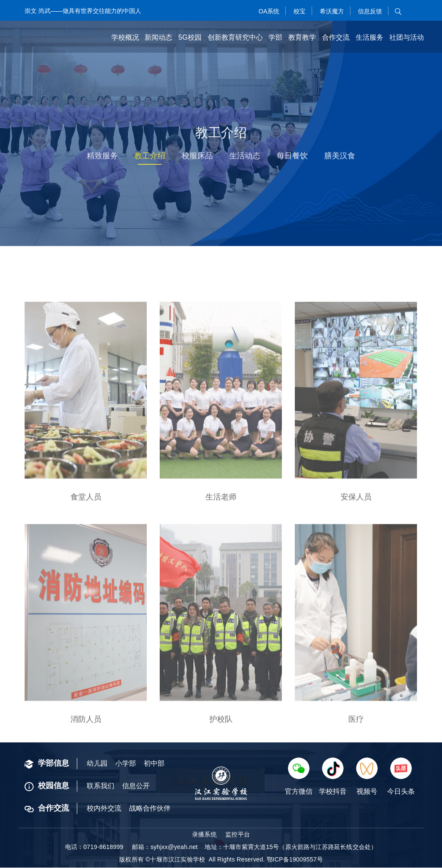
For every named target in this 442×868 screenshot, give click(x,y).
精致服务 (100, 158)
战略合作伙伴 (150, 809)
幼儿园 (97, 764)
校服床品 (197, 158)
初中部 (154, 764)
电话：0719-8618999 (94, 847)
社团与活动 (407, 37)
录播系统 (204, 835)
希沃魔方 (331, 11)
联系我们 (101, 786)
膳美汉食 (342, 158)
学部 (275, 37)
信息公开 (136, 786)
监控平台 (238, 835)
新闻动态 (158, 37)
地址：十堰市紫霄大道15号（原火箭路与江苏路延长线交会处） (291, 847)
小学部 (126, 764)
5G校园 (190, 37)
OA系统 (268, 11)
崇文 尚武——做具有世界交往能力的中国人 (83, 11)
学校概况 (125, 37)
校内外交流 (104, 809)
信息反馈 (369, 11)
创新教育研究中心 (235, 37)
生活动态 (245, 158)
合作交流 (336, 37)
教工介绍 (148, 158)
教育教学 (302, 37)
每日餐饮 (294, 158)
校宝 (299, 11)
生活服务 (369, 37)
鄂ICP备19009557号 (295, 860)
